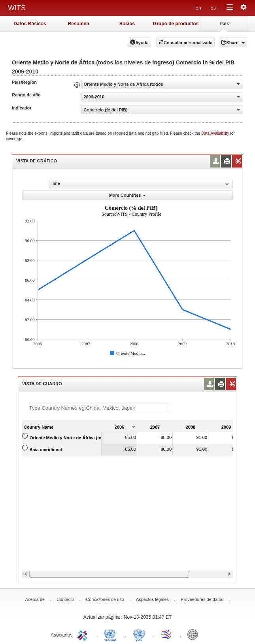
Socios (127, 24)
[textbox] (98, 408)
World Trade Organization (167, 634)
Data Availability (216, 133)
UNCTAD (111, 634)
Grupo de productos (176, 24)
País (224, 24)
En (198, 8)
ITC (84, 634)
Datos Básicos (30, 24)
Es (213, 8)
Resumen (78, 24)
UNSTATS (139, 634)
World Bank (195, 634)
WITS (17, 8)
